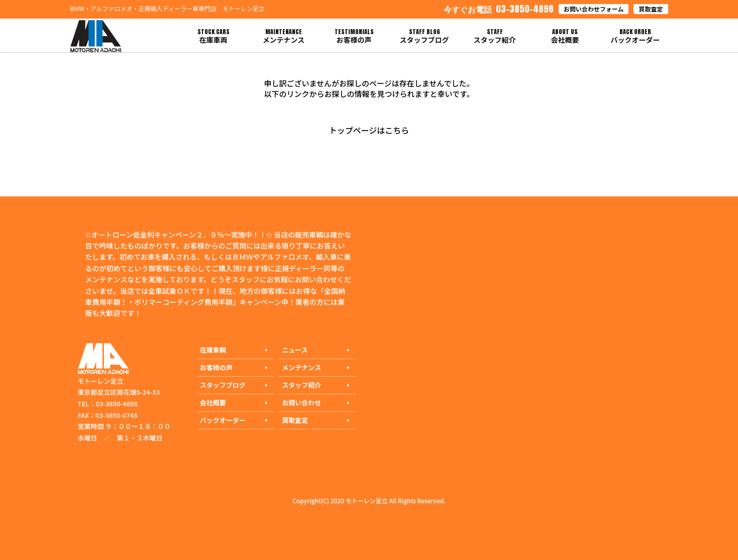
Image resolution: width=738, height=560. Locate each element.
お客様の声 (216, 367)
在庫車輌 (213, 350)
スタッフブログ (223, 385)
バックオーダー (223, 420)
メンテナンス (301, 367)
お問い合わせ (301, 403)
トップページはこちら (369, 130)
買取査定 (651, 9)
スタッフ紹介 (301, 385)
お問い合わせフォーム (594, 9)
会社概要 (213, 403)
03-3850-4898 (499, 9)
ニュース (295, 350)
